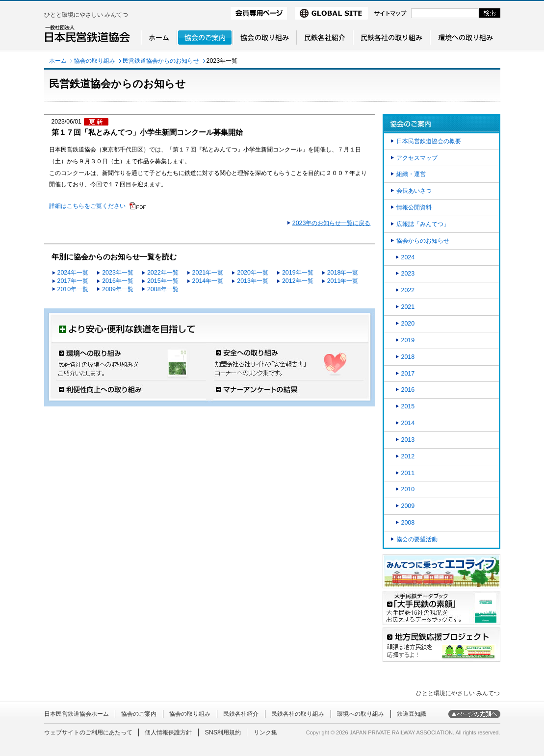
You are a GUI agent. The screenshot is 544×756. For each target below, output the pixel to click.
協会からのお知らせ (423, 241)
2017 (408, 374)
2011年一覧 (343, 281)
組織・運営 (411, 174)
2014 (408, 423)
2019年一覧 (298, 273)
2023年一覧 (118, 273)
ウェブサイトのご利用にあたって (88, 732)
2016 (408, 390)
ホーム (58, 61)
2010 (408, 489)
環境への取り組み (361, 714)
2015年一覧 (163, 281)
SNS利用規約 (223, 732)
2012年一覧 (298, 281)
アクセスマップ (417, 158)
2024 (408, 257)
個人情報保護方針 (168, 732)
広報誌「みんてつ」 (423, 224)
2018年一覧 (343, 273)
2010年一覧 (73, 289)
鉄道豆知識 (412, 714)
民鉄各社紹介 (241, 714)
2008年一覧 (163, 289)
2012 (408, 456)
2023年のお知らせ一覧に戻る (332, 223)
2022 (408, 290)
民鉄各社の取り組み (298, 714)
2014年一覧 (208, 281)
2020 (408, 324)
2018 (408, 357)
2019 (408, 340)
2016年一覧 (118, 281)
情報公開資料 (414, 207)
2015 (408, 406)
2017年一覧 (73, 281)
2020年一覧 (253, 273)
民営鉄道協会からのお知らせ (161, 61)
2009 (408, 506)
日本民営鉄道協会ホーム (77, 714)
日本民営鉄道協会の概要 (429, 141)
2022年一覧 (163, 273)
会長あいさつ (414, 191)
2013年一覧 (253, 281)
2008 (408, 523)
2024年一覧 (73, 273)
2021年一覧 (208, 273)
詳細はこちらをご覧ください (87, 206)
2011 (408, 473)
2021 (408, 307)
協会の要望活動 (417, 539)
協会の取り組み (95, 61)
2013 (408, 440)
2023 (408, 274)
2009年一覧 (118, 289)
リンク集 (265, 732)
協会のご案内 (139, 714)
